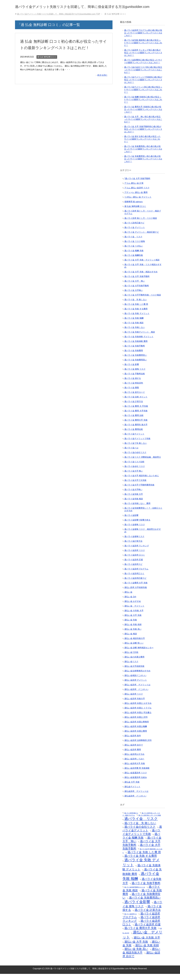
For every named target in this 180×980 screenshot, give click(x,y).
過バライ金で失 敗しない (136, 449)
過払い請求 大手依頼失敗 (136, 594)
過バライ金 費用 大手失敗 (136, 417)
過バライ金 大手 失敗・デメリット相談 (142, 266)
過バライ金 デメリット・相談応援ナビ (142, 238)
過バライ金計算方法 (133, 547)
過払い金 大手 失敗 (133, 621)
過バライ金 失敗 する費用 (136, 315)
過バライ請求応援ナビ (134, 229)
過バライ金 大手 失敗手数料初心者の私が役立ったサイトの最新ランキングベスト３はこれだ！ (143, 135)
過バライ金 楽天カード (135, 398)
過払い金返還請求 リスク (136, 779)
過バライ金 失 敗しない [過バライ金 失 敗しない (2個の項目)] (140, 829)
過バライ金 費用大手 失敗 (136, 426)
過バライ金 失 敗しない (136, 306)
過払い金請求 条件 (133, 742)
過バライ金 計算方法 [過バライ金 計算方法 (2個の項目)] (148, 916)
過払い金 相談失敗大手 (135, 645)
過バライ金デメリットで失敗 (137, 445)
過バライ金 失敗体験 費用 (136, 347)
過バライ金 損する (133, 384)
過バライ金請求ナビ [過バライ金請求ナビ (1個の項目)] (131, 920)
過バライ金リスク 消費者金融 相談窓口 (143, 463)
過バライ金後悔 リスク (135, 531)
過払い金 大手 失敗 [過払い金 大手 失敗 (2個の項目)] (136, 948)
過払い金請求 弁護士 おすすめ (138, 709)
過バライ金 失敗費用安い (136, 361)
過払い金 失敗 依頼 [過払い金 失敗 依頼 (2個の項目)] (147, 951)
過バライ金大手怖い (133, 496)
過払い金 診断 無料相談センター (139, 654)
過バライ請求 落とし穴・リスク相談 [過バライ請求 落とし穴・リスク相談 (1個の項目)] (150, 821)
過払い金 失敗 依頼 (133, 631)
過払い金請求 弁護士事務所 (137, 728)
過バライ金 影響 (132, 371)
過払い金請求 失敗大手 (135, 705)
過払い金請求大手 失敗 (135, 770)
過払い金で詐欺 (131, 658)
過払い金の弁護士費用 (134, 663)
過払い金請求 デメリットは (137, 691)
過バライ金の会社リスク (135, 459)
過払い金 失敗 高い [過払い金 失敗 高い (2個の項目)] (136, 955)
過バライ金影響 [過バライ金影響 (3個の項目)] (137, 908)
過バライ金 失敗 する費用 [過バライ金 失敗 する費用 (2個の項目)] (141, 862)
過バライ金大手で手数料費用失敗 (139, 491)
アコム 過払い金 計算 (134, 189)
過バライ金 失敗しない (135, 333)
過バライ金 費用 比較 (134, 422)
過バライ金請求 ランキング (137, 552)
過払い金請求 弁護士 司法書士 (138, 719)
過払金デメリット (132, 793)
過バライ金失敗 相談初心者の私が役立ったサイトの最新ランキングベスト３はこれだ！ (143, 49)
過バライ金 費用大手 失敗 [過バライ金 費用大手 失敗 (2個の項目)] (140, 934)
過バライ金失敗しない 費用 (137, 510)
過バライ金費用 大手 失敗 (136, 589)
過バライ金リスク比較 (134, 468)
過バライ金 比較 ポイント (136, 403)
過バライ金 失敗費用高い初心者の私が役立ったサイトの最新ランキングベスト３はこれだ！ (143, 155)
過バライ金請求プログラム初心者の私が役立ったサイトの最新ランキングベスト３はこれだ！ (143, 39)
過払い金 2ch (130, 603)
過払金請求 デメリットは (136, 797)
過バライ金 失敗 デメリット (137, 320)
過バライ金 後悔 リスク (135, 375)
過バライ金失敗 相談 (134, 505)
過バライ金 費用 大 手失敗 (136, 412)
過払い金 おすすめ (133, 607)
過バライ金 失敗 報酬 (134, 324)
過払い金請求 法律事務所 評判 (138, 746)
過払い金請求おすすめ (134, 760)
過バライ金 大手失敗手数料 (137, 292)
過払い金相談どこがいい (135, 682)
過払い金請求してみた (134, 765)
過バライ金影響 (131, 521)
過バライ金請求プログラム (136, 575)
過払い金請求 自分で (134, 751)
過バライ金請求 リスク (135, 556)
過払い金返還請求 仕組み (136, 783)
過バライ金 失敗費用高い (136, 366)
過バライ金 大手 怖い (135, 287)
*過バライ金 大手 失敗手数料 (137, 185)
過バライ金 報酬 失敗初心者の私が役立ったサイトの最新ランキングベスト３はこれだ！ (143, 106)
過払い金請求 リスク (134, 700)
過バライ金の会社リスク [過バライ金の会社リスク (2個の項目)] (140, 833)
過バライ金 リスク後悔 (135, 247)
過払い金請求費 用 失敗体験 (137, 774)
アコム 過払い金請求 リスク (137, 194)
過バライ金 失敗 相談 (134, 329)
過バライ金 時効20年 (134, 389)
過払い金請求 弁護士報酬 (136, 733)
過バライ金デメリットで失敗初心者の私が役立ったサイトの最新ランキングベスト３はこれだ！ (143, 86)
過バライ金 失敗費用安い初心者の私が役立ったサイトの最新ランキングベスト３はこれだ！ (143, 165)
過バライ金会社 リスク (135, 472)
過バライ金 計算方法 (134, 408)
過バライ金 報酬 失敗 (134, 257)
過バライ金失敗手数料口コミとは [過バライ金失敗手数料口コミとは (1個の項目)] (135, 893)
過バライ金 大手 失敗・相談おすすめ (141, 278)
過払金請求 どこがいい (135, 802)
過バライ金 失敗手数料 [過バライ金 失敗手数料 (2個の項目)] (146, 889)
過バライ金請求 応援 (134, 566)
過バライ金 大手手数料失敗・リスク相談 (143, 301)
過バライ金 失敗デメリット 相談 (140, 338)
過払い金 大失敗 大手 (134, 617)
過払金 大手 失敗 (132, 788)
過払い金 (128, 598)
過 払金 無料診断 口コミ (47, 69)
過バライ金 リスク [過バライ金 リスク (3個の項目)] (141, 825)
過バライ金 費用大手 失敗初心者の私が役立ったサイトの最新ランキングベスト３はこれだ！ (143, 116)
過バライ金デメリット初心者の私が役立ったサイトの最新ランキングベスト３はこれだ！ (143, 96)
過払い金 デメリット (134, 612)
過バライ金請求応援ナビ (135, 584)
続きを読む (102, 88)
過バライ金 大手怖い (134, 296)
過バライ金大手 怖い (134, 477)
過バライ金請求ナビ (133, 570)
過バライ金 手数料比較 (135, 380)
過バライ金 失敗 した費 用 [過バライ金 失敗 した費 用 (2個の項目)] (144, 858)
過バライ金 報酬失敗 (134, 261)
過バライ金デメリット (134, 440)
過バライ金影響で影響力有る (137, 526)
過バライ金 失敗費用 (134, 357)
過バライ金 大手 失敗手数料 (137, 283)
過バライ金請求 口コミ (135, 561)
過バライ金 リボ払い (134, 252)
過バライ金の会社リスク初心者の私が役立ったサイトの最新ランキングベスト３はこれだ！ (143, 76)
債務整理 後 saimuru (133, 208)
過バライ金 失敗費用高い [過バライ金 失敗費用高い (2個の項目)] (145, 904)
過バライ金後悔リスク (134, 543)
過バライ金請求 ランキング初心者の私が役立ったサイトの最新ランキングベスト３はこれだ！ (143, 59)
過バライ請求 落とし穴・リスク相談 (141, 224)
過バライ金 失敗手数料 (135, 352)
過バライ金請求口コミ (134, 580)
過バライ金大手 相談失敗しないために (142, 482)
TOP (58, 20)
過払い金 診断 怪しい (134, 649)
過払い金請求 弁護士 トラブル (138, 714)
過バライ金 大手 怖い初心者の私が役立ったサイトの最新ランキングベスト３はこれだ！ (143, 125)
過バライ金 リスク (133, 243)
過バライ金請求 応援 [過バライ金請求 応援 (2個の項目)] (148, 930)
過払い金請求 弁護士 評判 (136, 723)
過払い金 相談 (131, 640)
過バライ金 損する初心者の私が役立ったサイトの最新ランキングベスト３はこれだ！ (142, 145)
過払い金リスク (131, 668)
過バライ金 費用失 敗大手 (136, 431)
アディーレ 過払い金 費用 (136, 199)
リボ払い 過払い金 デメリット (138, 203)
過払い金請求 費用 (133, 756)
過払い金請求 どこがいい (136, 695)
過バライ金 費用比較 (134, 435)
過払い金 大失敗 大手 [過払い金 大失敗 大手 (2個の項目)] (147, 944)
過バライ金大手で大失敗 (135, 486)
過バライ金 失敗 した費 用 (136, 310)
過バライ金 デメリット (135, 234)
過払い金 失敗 (131, 626)
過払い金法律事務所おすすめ (137, 677)
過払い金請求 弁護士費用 (136, 737)
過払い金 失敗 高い (133, 635)
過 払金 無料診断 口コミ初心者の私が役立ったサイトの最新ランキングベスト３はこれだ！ (63, 54)
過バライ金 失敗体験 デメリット (139, 343)
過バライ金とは (131, 454)
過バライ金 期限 (132, 394)
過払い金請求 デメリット (136, 686)
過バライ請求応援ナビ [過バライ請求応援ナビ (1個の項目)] (131, 819)
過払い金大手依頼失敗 (134, 672)
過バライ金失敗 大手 (134, 500)
